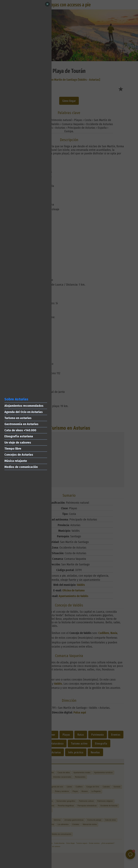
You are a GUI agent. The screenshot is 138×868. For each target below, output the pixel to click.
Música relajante (16, 461)
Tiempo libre (13, 449)
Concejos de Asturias (19, 455)
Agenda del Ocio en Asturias (24, 412)
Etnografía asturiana (19, 436)
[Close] (47, 4)
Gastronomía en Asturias (21, 424)
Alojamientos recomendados (24, 406)
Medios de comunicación (21, 467)
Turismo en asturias (18, 418)
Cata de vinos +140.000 (20, 430)
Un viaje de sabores (18, 442)
